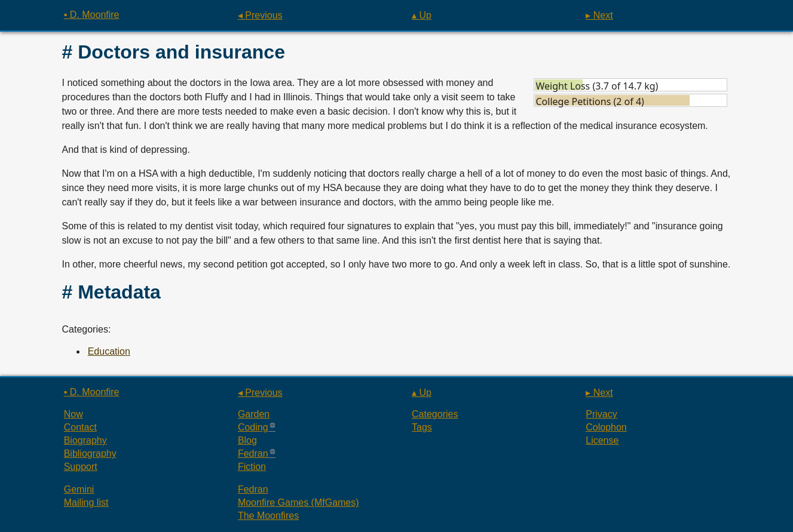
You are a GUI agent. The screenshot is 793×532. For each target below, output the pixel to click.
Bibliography (90, 453)
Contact (80, 427)
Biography (85, 440)
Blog (247, 440)
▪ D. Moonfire (92, 15)
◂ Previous (260, 15)
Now (74, 414)
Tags (422, 427)
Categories (435, 414)
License (602, 440)
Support (81, 467)
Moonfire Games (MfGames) (298, 502)
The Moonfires (268, 516)
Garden (254, 414)
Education (109, 351)
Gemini (79, 489)
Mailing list (86, 502)
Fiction (252, 467)
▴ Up (422, 15)
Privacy (601, 414)
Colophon (606, 427)
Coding (253, 427)
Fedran (253, 453)
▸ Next (599, 15)
